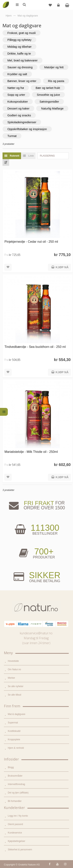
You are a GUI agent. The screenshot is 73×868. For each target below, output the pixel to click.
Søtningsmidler (49, 102)
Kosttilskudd (14, 731)
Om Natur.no (14, 669)
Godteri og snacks (19, 115)
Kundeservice (15, 833)
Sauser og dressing (20, 67)
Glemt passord (15, 824)
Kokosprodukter (18, 102)
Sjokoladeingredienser (22, 122)
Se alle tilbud (15, 695)
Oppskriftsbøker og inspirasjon (27, 129)
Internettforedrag (16, 784)
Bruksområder (15, 776)
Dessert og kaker (18, 108)
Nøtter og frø (16, 88)
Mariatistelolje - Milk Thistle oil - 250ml (31, 452)
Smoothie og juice (48, 95)
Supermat (13, 723)
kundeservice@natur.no (36, 633)
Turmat (12, 136)
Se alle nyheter (16, 686)
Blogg (11, 767)
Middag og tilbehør (19, 47)
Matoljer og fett (54, 67)
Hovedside (13, 661)
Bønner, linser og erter (22, 81)
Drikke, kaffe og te (19, 53)
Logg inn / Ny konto (18, 816)
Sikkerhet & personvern (20, 850)
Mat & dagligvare (17, 714)
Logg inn (59, 7)
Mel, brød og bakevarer (22, 60)
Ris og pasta (56, 81)
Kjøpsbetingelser (16, 841)
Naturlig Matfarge (52, 108)
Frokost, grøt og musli (22, 33)
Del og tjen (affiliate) (18, 793)
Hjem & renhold (16, 748)
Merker (11, 678)
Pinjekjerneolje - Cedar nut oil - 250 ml (31, 242)
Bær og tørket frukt (48, 88)
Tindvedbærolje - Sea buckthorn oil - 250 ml (35, 347)
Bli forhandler (15, 801)
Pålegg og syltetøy (19, 40)
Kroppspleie (14, 739)
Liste (27, 156)
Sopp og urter (16, 95)
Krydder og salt (17, 74)
